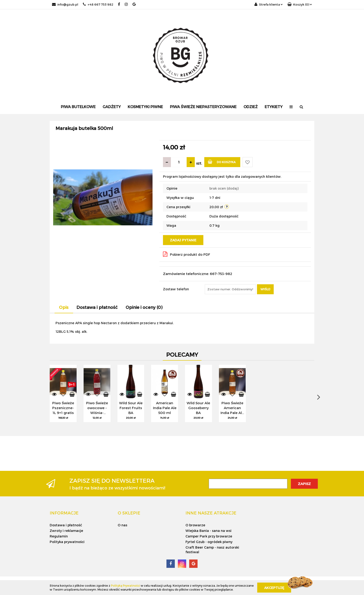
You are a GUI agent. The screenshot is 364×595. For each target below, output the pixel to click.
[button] (300, 5)
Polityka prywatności (67, 542)
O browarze (195, 525)
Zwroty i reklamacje (66, 531)
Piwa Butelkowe (78, 107)
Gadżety (112, 107)
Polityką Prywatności (125, 585)
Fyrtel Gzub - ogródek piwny (209, 542)
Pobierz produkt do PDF (187, 254)
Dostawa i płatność (66, 525)
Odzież (251, 107)
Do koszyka (222, 162)
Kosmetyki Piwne (145, 107)
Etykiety (274, 107)
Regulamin (59, 536)
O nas (122, 525)
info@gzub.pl (65, 4)
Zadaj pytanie (183, 240)
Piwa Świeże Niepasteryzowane (203, 107)
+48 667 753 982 (98, 4)
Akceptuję (274, 587)
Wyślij (265, 289)
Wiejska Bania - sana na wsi (208, 531)
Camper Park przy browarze (209, 536)
